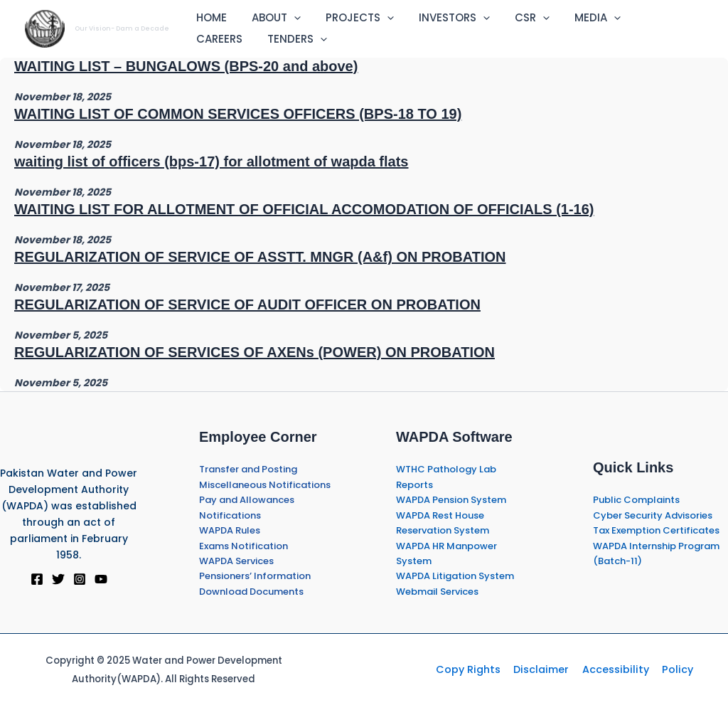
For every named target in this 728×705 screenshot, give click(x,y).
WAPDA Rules (230, 530)
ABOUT (271, 18)
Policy (670, 669)
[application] (288, 18)
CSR (516, 18)
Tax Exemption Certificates (656, 530)
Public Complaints (636, 500)
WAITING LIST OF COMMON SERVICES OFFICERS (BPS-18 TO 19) (238, 114)
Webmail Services (437, 592)
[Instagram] (80, 579)
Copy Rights (476, 669)
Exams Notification (243, 546)
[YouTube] (101, 579)
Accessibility (613, 669)
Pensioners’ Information (255, 576)
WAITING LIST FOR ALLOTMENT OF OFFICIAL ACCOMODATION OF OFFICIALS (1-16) (304, 209)
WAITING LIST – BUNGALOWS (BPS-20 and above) (186, 66)
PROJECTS (350, 18)
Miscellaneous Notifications (265, 485)
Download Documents (251, 592)
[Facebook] (37, 579)
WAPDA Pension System (451, 500)
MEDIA (578, 18)
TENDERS (224, 39)
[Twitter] (58, 579)
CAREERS (645, 17)
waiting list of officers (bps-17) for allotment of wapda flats (212, 161)
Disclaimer (544, 669)
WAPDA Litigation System (455, 576)
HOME (209, 17)
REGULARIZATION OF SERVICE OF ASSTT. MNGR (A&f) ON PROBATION (260, 257)
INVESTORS (441, 18)
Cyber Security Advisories (653, 515)
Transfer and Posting (248, 469)
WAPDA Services (236, 561)
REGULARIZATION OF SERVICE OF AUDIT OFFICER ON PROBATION (247, 304)
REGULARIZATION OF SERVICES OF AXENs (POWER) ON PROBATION (255, 352)
